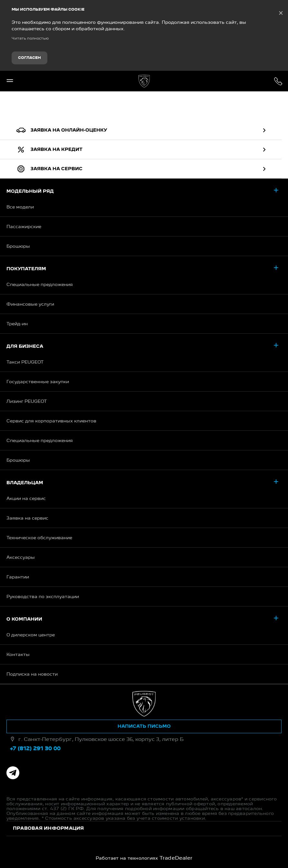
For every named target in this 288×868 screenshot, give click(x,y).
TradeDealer (176, 858)
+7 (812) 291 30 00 (278, 81)
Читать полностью (30, 39)
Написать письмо (144, 726)
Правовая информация (48, 828)
